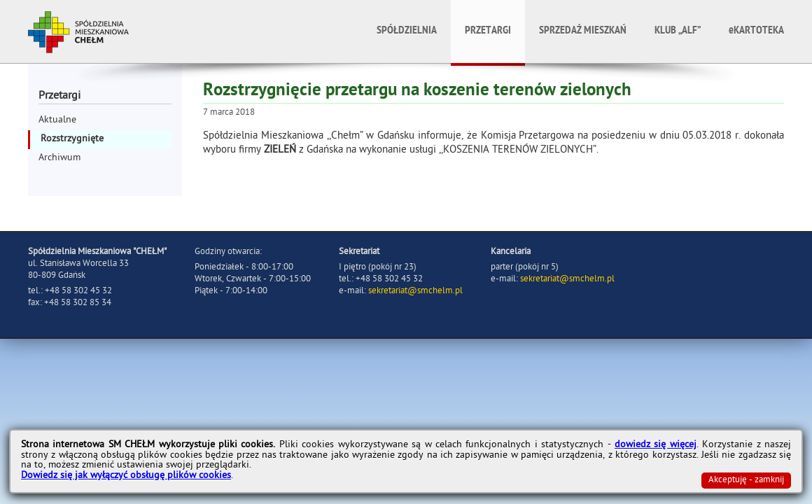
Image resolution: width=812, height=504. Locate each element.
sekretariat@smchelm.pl (415, 292)
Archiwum (59, 159)
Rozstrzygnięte (72, 140)
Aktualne (57, 121)
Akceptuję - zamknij (746, 481)
